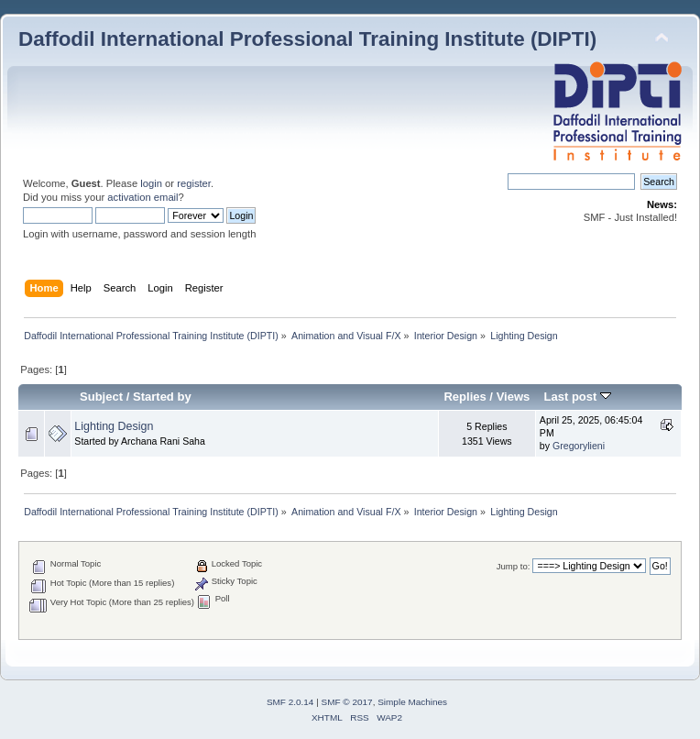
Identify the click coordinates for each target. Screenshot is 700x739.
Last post (577, 397)
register (194, 183)
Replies (465, 397)
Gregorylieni (579, 446)
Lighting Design (114, 426)
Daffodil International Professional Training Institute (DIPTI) (307, 39)
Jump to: (514, 566)
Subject (101, 397)
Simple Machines (412, 702)
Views (514, 397)
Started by (162, 397)
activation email (142, 197)
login (151, 183)
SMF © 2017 (347, 702)
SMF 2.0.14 (290, 702)
